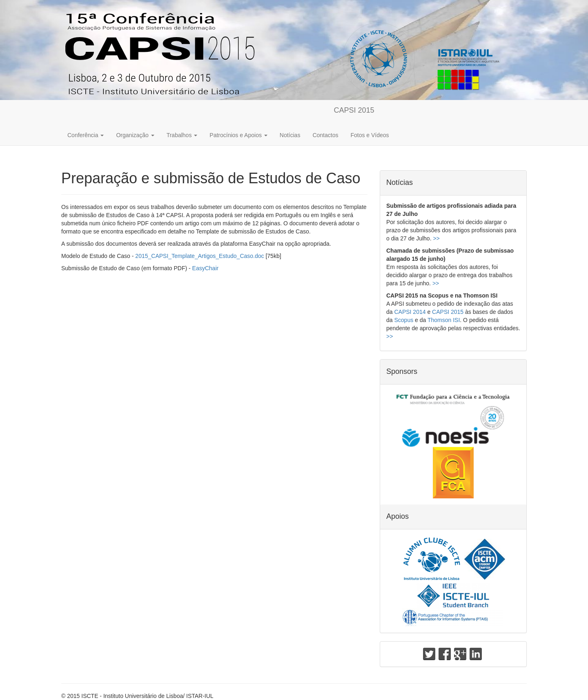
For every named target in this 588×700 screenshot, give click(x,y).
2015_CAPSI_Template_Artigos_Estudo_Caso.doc (199, 256)
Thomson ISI (444, 320)
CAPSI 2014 (410, 312)
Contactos (325, 135)
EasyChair (206, 268)
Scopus (404, 320)
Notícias (290, 135)
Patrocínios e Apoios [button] (238, 135)
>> (436, 238)
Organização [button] (135, 135)
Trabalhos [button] (182, 135)
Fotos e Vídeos (370, 135)
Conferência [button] (86, 135)
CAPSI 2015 (354, 110)
